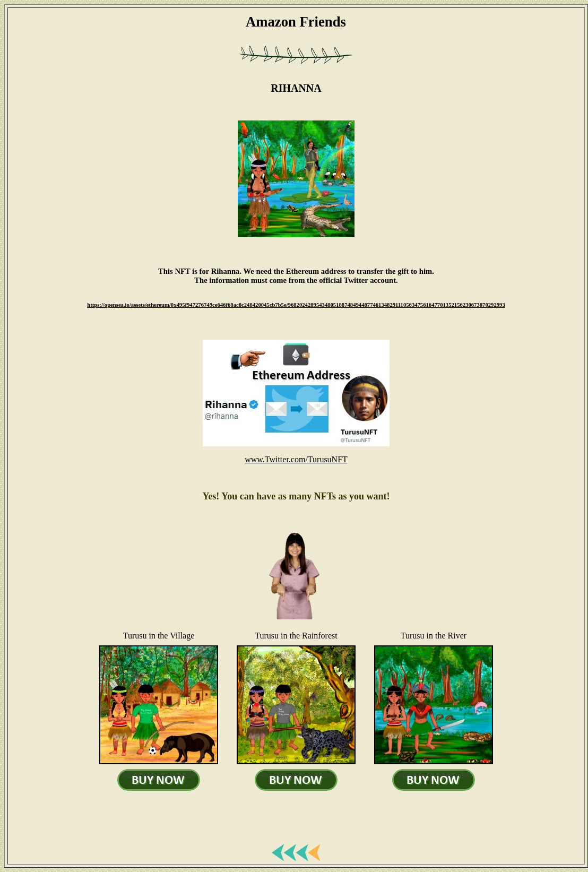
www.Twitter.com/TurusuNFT (296, 459)
